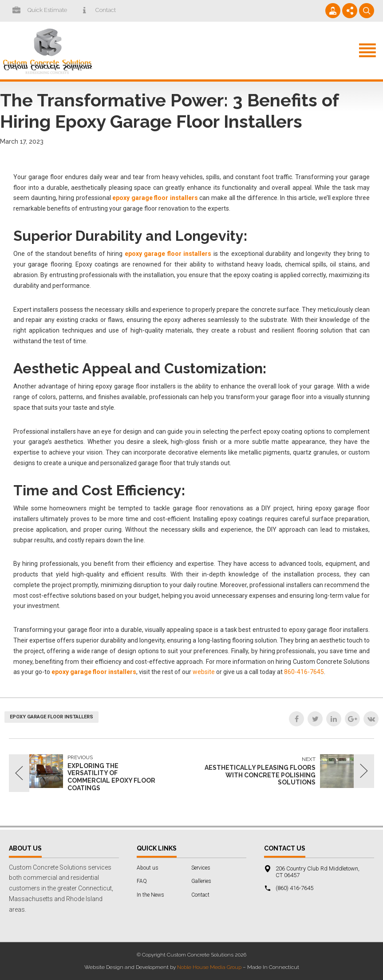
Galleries (201, 881)
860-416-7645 (304, 672)
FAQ (142, 881)
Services (201, 868)
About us (148, 868)
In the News (150, 895)
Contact (200, 895)
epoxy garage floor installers (51, 717)
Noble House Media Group (209, 967)
